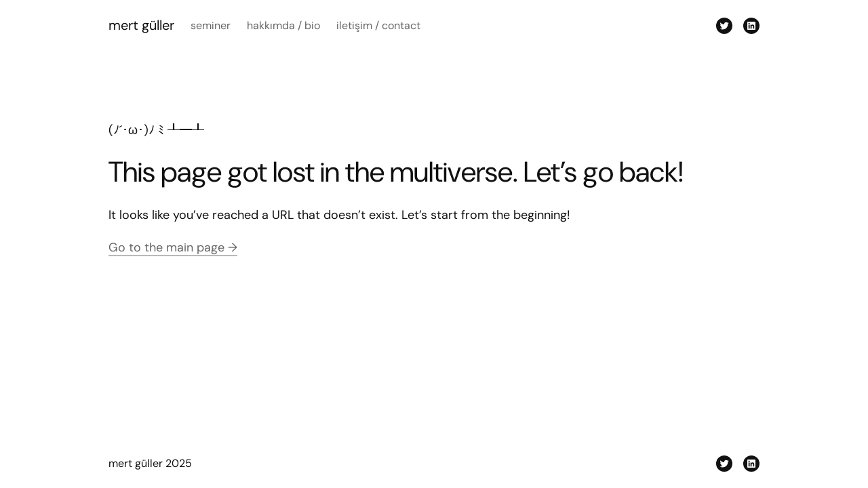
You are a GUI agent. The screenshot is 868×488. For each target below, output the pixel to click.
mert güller (141, 25)
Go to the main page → (173, 247)
